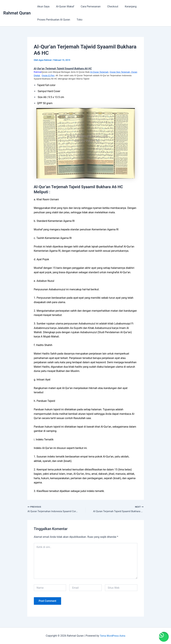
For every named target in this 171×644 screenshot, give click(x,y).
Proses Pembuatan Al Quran (53, 20)
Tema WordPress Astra (112, 636)
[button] (163, 636)
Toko (78, 20)
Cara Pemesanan (87, 6)
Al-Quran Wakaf (63, 6)
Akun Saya (43, 6)
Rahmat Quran (17, 13)
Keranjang (125, 6)
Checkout (108, 6)
